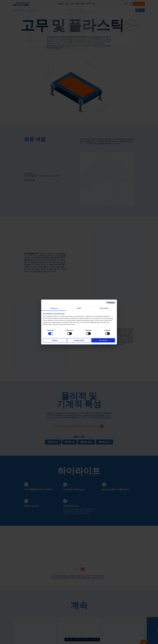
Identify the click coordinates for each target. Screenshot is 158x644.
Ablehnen (55, 340)
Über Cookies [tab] (104, 308)
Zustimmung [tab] (54, 308)
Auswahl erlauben (79, 340)
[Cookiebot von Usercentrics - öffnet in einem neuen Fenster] (108, 303)
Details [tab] (79, 308)
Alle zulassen (103, 340)
